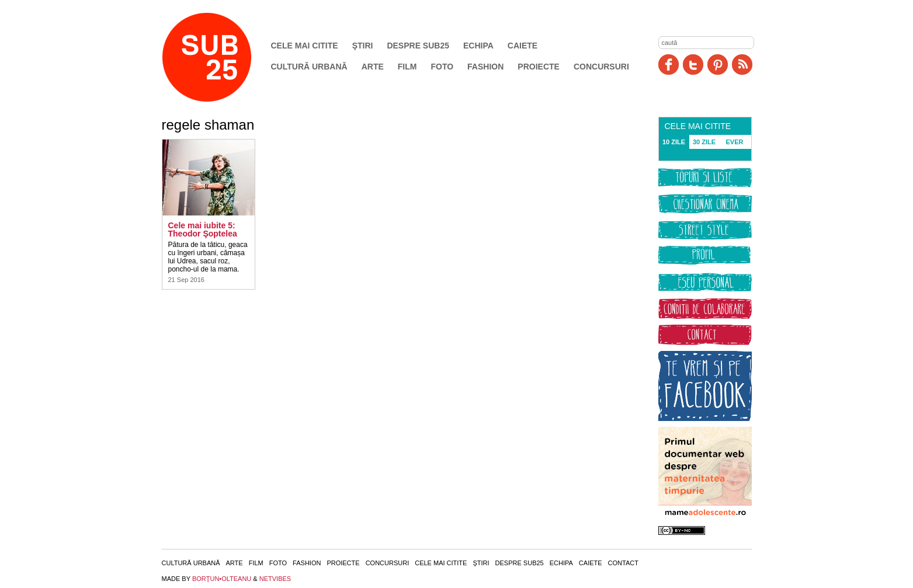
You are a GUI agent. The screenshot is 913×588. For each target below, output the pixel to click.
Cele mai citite (305, 46)
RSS (742, 65)
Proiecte (539, 67)
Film (407, 67)
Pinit (718, 65)
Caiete (523, 46)
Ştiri (363, 46)
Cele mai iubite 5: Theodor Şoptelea (203, 229)
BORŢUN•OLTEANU (222, 579)
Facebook (669, 65)
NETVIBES (275, 579)
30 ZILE (704, 142)
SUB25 (220, 57)
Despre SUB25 (418, 46)
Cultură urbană (309, 67)
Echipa (478, 46)
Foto (442, 67)
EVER (735, 142)
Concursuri (601, 67)
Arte (373, 67)
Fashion (485, 67)
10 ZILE (674, 142)
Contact (623, 563)
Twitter (693, 65)
